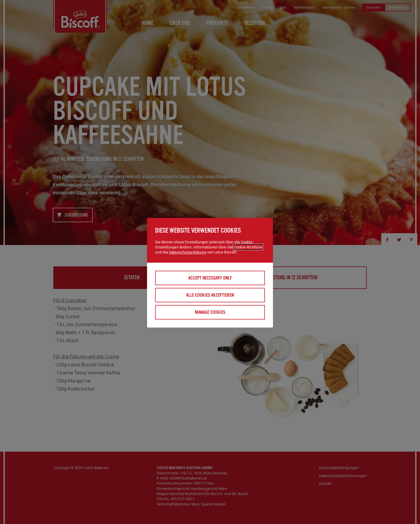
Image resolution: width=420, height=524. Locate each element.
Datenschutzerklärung (188, 252)
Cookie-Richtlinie (248, 247)
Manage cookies (210, 312)
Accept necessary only (210, 278)
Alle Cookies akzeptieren (210, 295)
